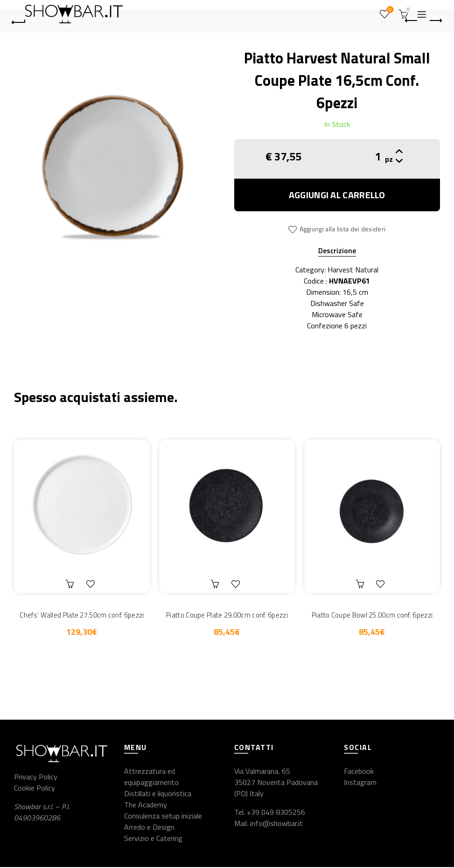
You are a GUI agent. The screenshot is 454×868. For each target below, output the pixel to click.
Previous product (412, 21)
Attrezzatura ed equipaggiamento (151, 778)
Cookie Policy (35, 789)
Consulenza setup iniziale (163, 817)
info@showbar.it (276, 824)
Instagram (360, 783)
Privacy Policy (36, 778)
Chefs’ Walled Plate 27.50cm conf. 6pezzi (82, 615)
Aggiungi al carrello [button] (71, 584)
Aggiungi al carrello (337, 195)
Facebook (359, 772)
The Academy (146, 806)
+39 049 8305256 (276, 813)
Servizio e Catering (153, 839)
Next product (435, 21)
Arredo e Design (149, 828)
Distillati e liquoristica (158, 794)
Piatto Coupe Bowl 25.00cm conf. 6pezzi (372, 615)
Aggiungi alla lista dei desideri (343, 229)
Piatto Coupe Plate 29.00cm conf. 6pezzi (227, 615)
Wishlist (389, 10)
